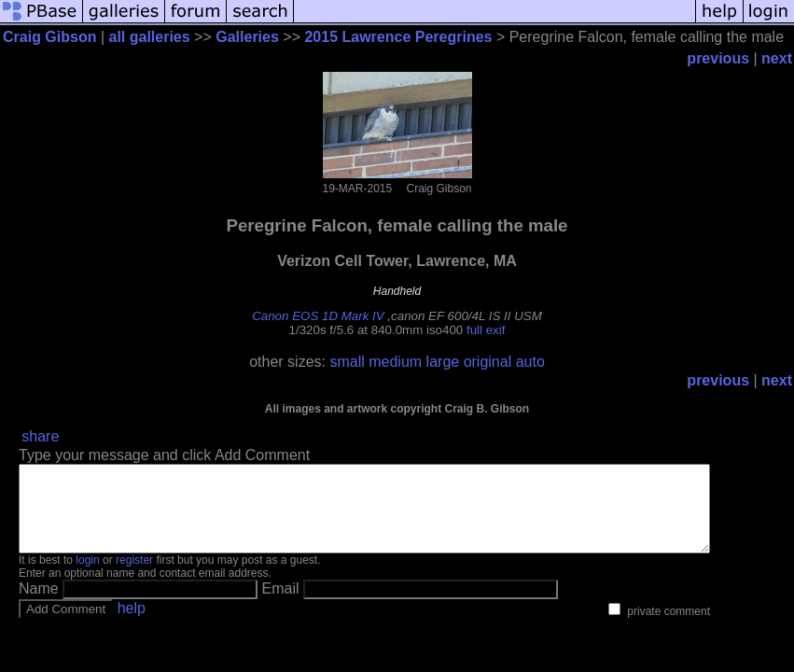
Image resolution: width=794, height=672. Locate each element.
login (87, 577)
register (134, 577)
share (40, 436)
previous (718, 58)
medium (395, 362)
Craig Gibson (49, 37)
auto (530, 362)
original (488, 362)
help (132, 625)
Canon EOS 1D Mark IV (318, 316)
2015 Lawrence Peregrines (398, 37)
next (777, 58)
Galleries (247, 37)
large (443, 362)
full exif (486, 330)
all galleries (150, 37)
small (347, 362)
